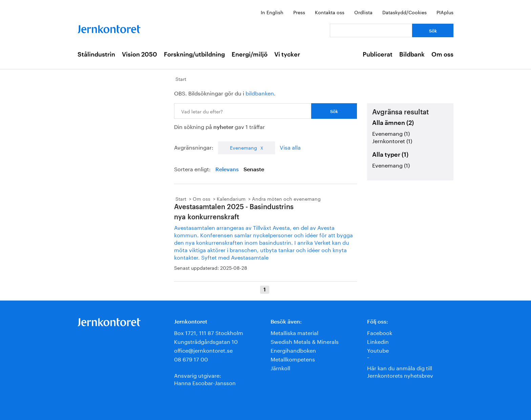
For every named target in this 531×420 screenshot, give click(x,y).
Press (299, 12)
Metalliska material (294, 332)
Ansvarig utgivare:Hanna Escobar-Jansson (205, 379)
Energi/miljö (250, 54)
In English (272, 12)
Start (181, 79)
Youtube (378, 350)
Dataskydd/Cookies (405, 12)
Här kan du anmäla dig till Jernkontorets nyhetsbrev (400, 371)
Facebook (380, 332)
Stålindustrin (96, 54)
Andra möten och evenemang (286, 198)
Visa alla (290, 147)
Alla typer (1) (390, 155)
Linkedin (378, 341)
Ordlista (363, 12)
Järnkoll (280, 367)
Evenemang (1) (391, 133)
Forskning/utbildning (194, 54)
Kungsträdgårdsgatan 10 (206, 341)
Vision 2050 (140, 54)
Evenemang (243, 147)
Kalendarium (231, 198)
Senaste (254, 170)
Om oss (442, 54)
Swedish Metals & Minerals (305, 341)
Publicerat (378, 54)
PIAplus (445, 12)
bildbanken (260, 93)
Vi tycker (287, 54)
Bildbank (412, 54)
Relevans (227, 170)
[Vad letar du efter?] (371, 30)
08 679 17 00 (191, 359)
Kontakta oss (330, 12)
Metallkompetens (293, 359)
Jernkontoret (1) (392, 140)
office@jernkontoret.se (203, 350)
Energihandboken (293, 350)
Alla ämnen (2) (393, 123)
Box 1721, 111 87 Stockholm (209, 332)
